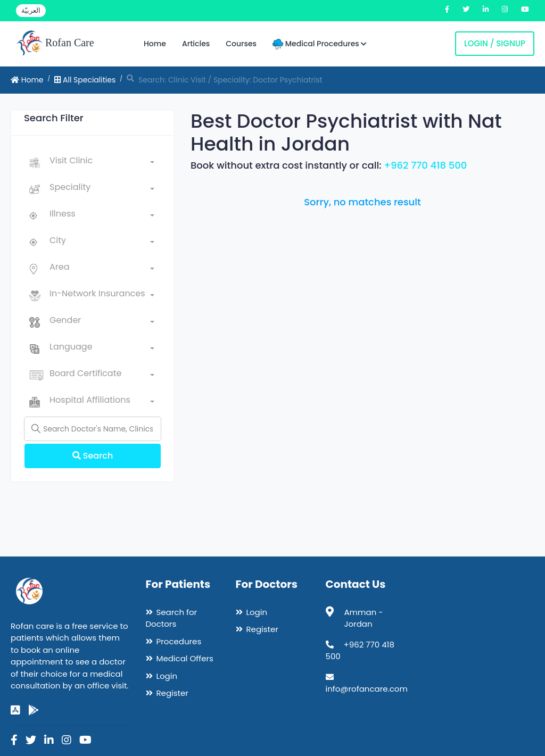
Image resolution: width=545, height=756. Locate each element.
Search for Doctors (172, 618)
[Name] (93, 429)
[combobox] (102, 163)
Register (172, 693)
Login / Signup (495, 43)
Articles (196, 44)
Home (155, 44)
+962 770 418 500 (425, 165)
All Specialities (85, 80)
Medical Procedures (320, 44)
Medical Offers (185, 658)
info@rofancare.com (367, 689)
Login (167, 676)
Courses (241, 44)
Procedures (179, 641)
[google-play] (34, 710)
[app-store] (15, 710)
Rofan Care (55, 44)
